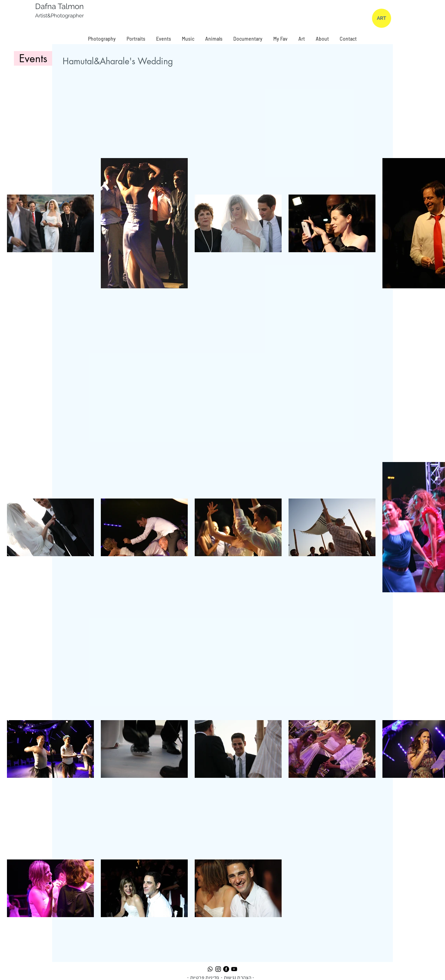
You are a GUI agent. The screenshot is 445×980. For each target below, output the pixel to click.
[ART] (382, 18)
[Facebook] (226, 969)
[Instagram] (218, 969)
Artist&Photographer (60, 16)
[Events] (33, 58)
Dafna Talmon (59, 6)
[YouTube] (234, 969)
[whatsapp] (210, 969)
